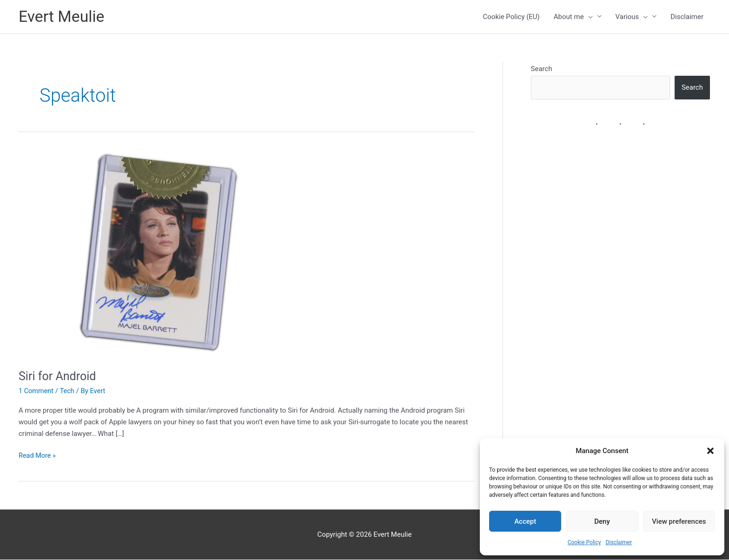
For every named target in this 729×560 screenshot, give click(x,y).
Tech (68, 391)
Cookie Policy (584, 542)
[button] (710, 451)
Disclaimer (619, 542)
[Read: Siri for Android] (153, 254)
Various (632, 17)
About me (573, 17)
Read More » (38, 456)
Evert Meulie (63, 17)
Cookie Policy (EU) (511, 17)
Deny (602, 521)
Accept (525, 521)
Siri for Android (59, 376)
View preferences (679, 521)
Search (542, 69)
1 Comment (37, 391)
